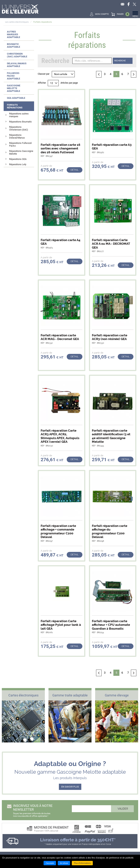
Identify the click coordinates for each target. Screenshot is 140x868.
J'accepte (50, 863)
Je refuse (64, 863)
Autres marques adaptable (13, 34)
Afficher (42, 83)
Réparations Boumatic (21, 122)
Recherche (120, 61)
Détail (75, 170)
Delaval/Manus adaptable (17, 65)
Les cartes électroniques (17, 22)
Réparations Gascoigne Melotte (21, 152)
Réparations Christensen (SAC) (19, 128)
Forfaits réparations (43, 22)
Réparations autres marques (19, 115)
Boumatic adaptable (13, 45)
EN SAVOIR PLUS (70, 787)
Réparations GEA (18, 159)
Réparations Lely (18, 164)
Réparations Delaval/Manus (17, 136)
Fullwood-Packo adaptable (13, 76)
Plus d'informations (82, 863)
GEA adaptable (16, 98)
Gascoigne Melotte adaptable (14, 88)
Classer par (44, 74)
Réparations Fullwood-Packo (21, 144)
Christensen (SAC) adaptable (17, 55)
